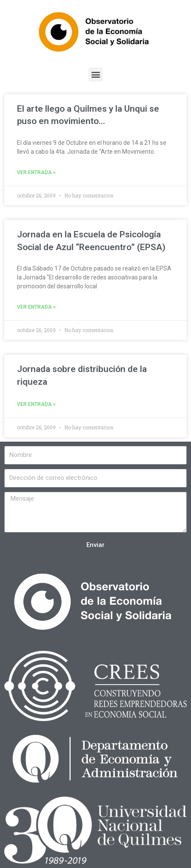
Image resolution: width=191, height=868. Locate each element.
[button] (95, 75)
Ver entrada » (36, 172)
